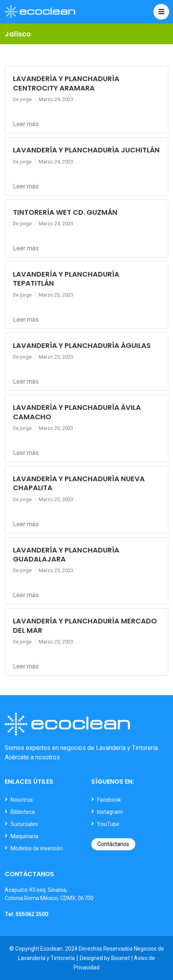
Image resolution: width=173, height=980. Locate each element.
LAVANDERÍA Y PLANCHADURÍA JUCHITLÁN (86, 150)
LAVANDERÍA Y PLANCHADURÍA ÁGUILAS (82, 345)
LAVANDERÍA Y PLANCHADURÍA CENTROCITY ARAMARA (66, 83)
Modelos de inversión (37, 848)
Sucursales (24, 824)
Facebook (109, 800)
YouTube (108, 824)
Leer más (26, 124)
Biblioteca (23, 812)
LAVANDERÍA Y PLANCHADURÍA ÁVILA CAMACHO (77, 412)
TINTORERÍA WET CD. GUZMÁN (65, 212)
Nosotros (22, 800)
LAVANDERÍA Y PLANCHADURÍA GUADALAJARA (66, 554)
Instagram (110, 812)
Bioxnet (121, 958)
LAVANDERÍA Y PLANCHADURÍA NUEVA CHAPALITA (79, 483)
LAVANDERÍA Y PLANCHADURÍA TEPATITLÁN (66, 279)
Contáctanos (113, 844)
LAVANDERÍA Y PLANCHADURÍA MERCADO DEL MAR (85, 625)
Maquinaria (24, 836)
